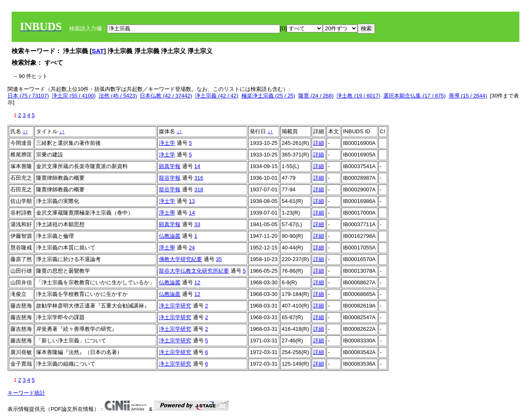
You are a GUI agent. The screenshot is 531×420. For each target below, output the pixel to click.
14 (197, 166)
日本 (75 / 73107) (28, 96)
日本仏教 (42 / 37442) (166, 96)
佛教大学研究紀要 (180, 259)
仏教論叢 (170, 236)
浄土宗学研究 (175, 306)
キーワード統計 (26, 393)
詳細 (319, 143)
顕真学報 (170, 166)
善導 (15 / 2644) (468, 96)
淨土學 (167, 213)
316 (199, 178)
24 (192, 248)
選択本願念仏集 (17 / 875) (414, 96)
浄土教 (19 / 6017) (358, 96)
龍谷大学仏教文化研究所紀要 (194, 271)
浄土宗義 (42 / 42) (217, 96)
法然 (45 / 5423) (118, 96)
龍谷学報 (170, 178)
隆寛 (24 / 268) (316, 96)
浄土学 (167, 143)
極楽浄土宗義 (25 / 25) (268, 96)
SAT (98, 51)
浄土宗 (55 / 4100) (74, 96)
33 (197, 224)
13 (192, 201)
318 (199, 189)
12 (197, 282)
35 (219, 259)
